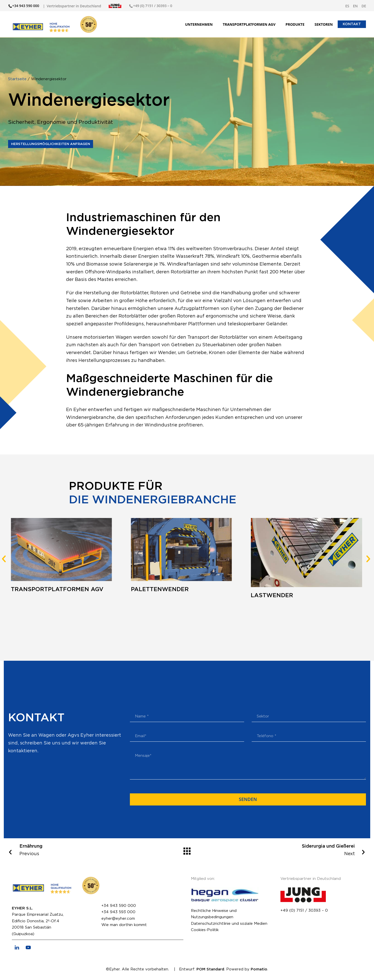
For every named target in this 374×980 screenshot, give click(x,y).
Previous (77, 849)
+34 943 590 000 (119, 906)
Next (297, 849)
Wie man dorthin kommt (124, 925)
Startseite (18, 79)
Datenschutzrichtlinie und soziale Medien (229, 924)
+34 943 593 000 (118, 912)
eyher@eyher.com (118, 919)
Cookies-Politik (205, 930)
